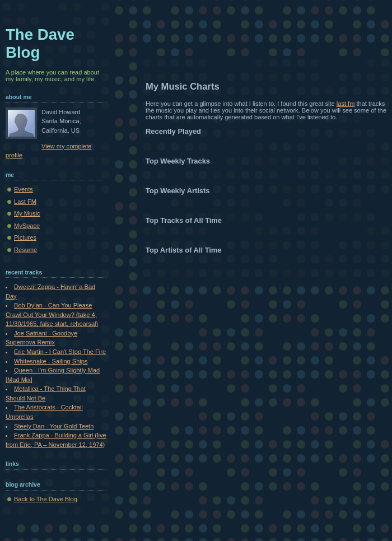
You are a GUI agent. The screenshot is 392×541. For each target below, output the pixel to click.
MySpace (27, 226)
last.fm (346, 104)
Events (24, 189)
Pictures (25, 237)
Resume (25, 250)
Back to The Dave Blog (46, 499)
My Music (27, 213)
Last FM (25, 202)
